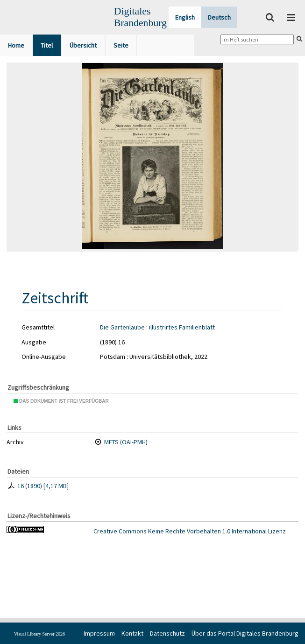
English (185, 17)
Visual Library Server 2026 (39, 634)
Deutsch (219, 17)
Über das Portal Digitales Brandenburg (245, 633)
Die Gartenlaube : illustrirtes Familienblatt (157, 327)
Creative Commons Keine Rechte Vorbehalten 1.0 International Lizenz (190, 531)
